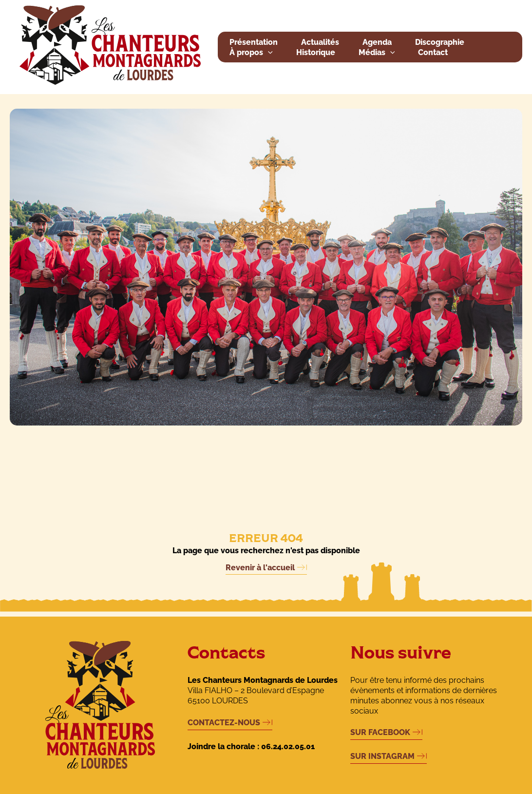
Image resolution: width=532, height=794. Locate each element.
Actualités (320, 42)
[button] (268, 53)
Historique (316, 52)
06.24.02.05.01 (288, 746)
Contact (433, 52)
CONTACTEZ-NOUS (224, 723)
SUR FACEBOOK (380, 732)
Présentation (254, 42)
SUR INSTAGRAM (382, 756)
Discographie (440, 42)
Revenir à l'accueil (260, 568)
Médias (377, 53)
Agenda (377, 42)
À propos (251, 53)
